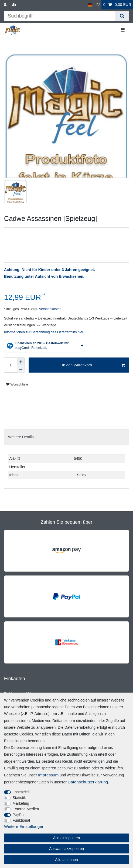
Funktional (21, 820)
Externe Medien (26, 809)
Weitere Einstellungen (24, 826)
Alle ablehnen (66, 860)
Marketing (21, 803)
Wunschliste (17, 384)
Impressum (48, 775)
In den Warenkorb (93, 365)
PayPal (19, 815)
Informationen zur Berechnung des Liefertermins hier (44, 332)
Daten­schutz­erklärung (88, 782)
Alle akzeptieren (67, 838)
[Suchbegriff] (60, 16)
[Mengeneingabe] (11, 365)
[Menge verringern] (21, 369)
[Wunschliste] (98, 5)
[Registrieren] (15, 5)
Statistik (19, 798)
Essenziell (21, 792)
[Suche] (122, 16)
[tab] (66, 437)
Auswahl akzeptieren (66, 849)
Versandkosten (50, 309)
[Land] (90, 5)
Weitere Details (21, 437)
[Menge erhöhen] (21, 361)
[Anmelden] (6, 5)
